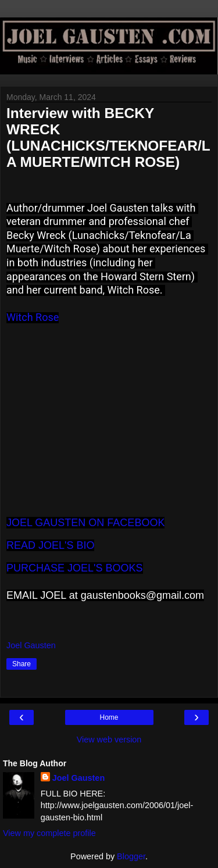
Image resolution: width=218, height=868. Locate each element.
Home (109, 717)
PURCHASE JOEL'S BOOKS (75, 568)
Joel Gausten (78, 778)
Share (22, 664)
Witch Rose (33, 317)
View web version (109, 740)
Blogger (131, 856)
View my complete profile (49, 833)
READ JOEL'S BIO (50, 545)
